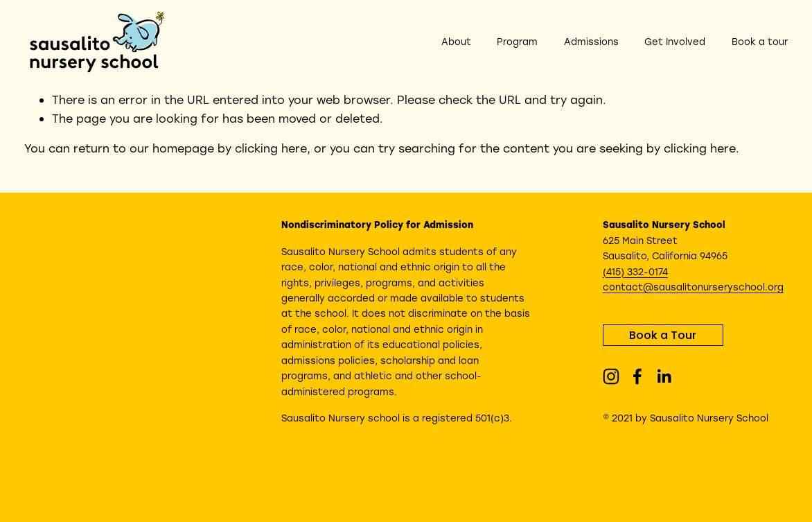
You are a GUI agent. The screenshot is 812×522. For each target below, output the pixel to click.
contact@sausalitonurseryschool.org (693, 287)
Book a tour (760, 41)
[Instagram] (611, 376)
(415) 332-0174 (635, 271)
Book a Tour (663, 335)
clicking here (271, 148)
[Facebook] (637, 376)
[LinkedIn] (664, 376)
